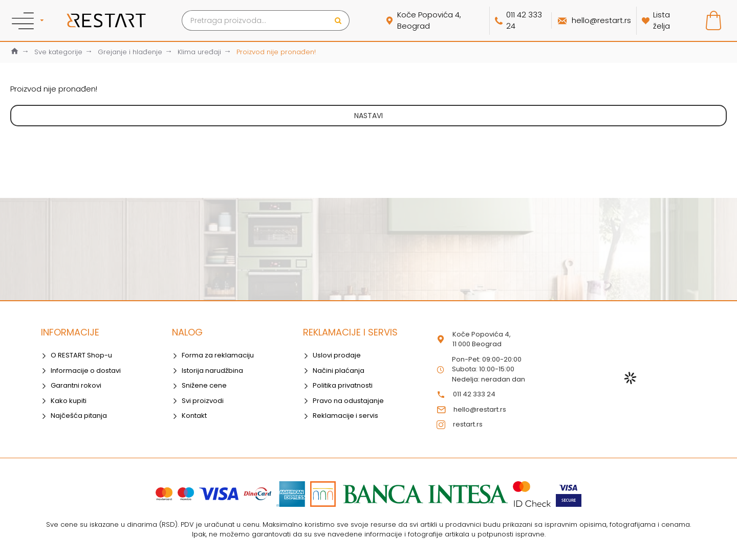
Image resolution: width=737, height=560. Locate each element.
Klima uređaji (199, 52)
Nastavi (368, 116)
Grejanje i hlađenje (130, 52)
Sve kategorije (58, 52)
